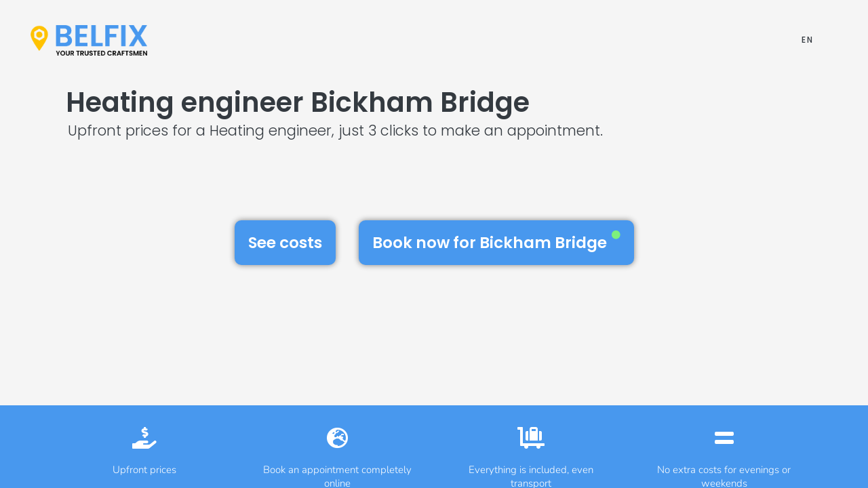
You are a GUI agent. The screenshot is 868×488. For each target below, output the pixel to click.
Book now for (496, 242)
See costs (285, 243)
